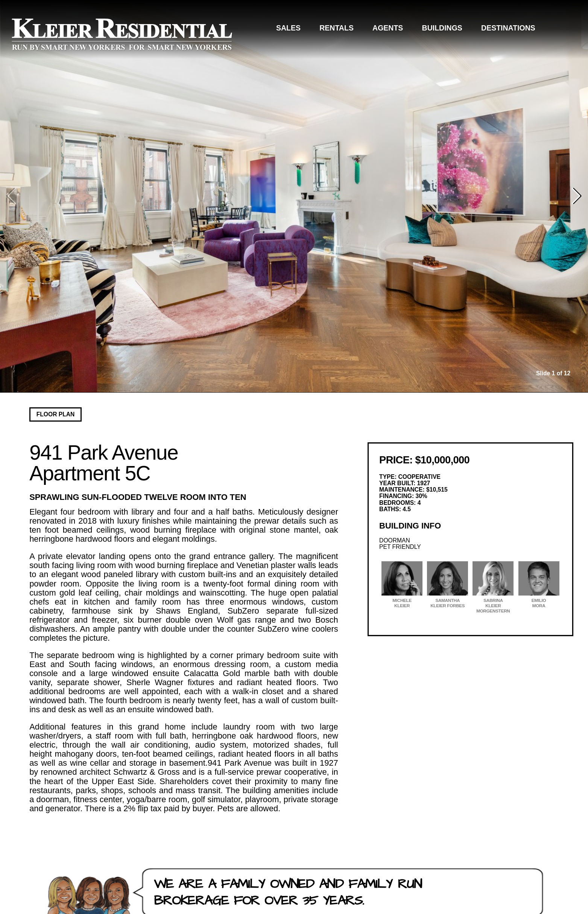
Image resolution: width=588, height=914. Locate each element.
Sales (288, 28)
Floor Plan (56, 414)
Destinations (508, 28)
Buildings (442, 28)
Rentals (337, 28)
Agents (388, 28)
